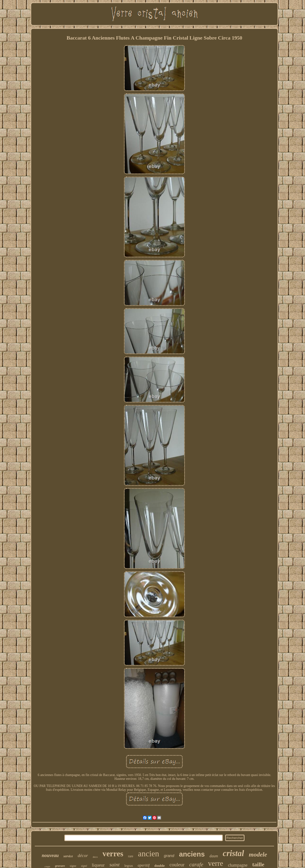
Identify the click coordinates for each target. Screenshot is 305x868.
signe (73, 866)
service (68, 856)
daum (214, 856)
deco (95, 857)
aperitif (144, 865)
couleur (177, 865)
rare (131, 856)
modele (258, 855)
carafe (196, 865)
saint (114, 865)
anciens (192, 854)
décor (83, 855)
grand (169, 856)
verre (216, 863)
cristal (233, 853)
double (160, 866)
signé (84, 866)
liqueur (98, 865)
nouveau (50, 855)
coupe (47, 866)
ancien (149, 854)
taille (258, 864)
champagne (238, 865)
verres (113, 854)
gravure (60, 866)
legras (129, 866)
